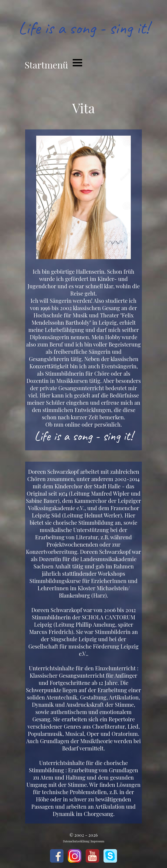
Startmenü (46, 65)
